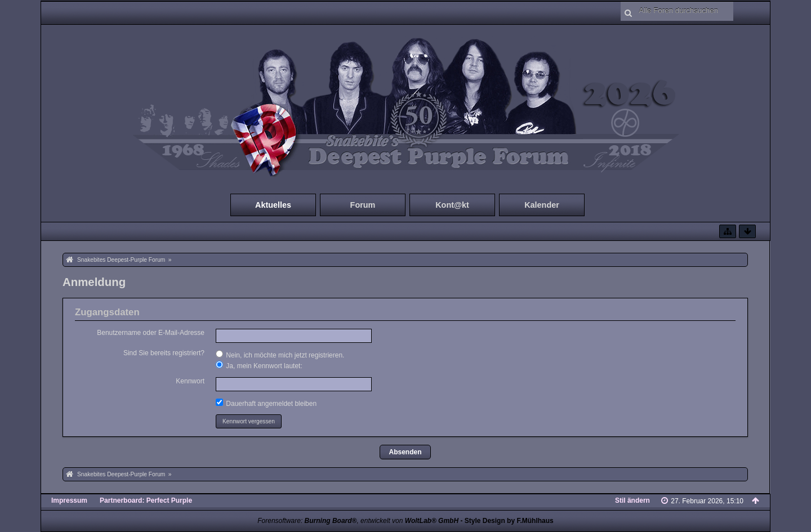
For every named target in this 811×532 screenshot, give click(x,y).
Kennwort (190, 381)
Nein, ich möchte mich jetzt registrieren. (280, 355)
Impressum (69, 500)
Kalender (542, 205)
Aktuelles (273, 205)
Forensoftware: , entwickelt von (358, 521)
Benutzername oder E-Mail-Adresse (151, 333)
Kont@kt (452, 205)
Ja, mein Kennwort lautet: (259, 365)
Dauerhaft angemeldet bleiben (266, 403)
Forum (363, 205)
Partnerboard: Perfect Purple (146, 500)
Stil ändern (632, 500)
